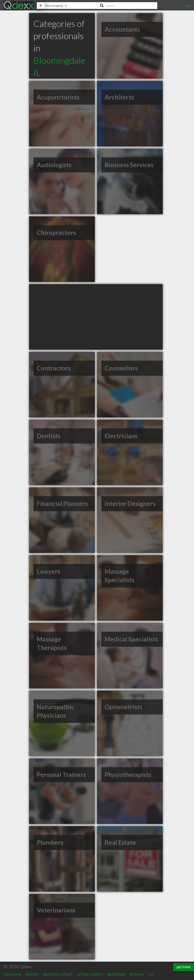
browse (137, 974)
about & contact (58, 974)
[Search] (127, 5)
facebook (12, 974)
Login (187, 5)
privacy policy (90, 974)
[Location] (67, 5)
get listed (116, 974)
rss (151, 974)
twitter (32, 974)
